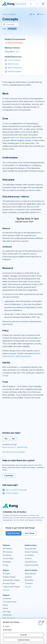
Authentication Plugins (11, 580)
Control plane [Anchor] (10, 158)
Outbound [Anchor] (7, 247)
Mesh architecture (15, 68)
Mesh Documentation (14, 43)
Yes (6, 439)
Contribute (9, 476)
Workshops (7, 615)
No (14, 439)
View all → (7, 590)
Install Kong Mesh (15, 71)
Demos (6, 608)
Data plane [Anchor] (8, 180)
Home (4, 14)
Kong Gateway (31, 549)
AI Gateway (7, 555)
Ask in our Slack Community (15, 490)
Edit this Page (22, 447)
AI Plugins (7, 574)
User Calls (7, 612)
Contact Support (10, 493)
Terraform (29, 583)
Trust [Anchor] (5, 382)
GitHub (5, 605)
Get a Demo (30, 533)
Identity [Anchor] (6, 363)
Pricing (5, 565)
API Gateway (8, 552)
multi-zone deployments (20, 138)
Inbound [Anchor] (6, 228)
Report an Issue (8, 447)
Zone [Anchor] (5, 119)
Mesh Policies (13, 64)
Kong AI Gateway (31, 552)
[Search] (31, 4)
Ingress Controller (32, 565)
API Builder (7, 562)
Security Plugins (9, 583)
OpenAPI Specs (31, 562)
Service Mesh (8, 558)
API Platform (7, 549)
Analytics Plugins (9, 577)
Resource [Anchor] (8, 268)
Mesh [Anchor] (5, 94)
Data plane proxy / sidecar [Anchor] (16, 197)
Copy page (9, 24)
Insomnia (28, 558)
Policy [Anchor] (5, 331)
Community (7, 598)
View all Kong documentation (14, 452)
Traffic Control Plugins (11, 587)
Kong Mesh (12, 14)
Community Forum (10, 602)
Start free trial (14, 533)
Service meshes (14, 60)
